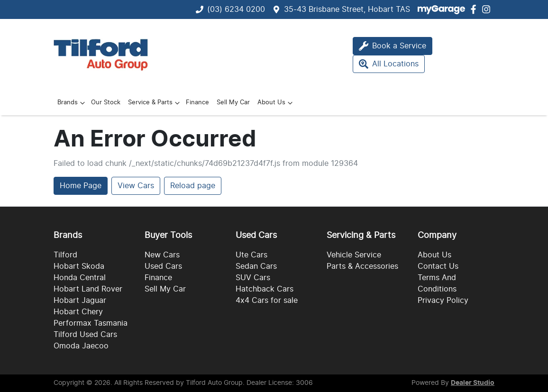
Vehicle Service (354, 255)
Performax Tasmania (91, 323)
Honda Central (80, 278)
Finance (197, 103)
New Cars (162, 255)
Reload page (193, 186)
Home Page (81, 186)
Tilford (65, 255)
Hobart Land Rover (88, 289)
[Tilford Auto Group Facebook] (475, 9)
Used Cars (163, 266)
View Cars (136, 186)
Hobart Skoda (79, 266)
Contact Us (438, 266)
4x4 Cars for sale (267, 301)
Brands (72, 103)
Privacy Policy (443, 301)
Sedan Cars (256, 266)
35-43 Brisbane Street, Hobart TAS (347, 9)
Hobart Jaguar (80, 301)
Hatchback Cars (265, 289)
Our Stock (106, 103)
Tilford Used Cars (85, 335)
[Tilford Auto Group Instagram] (488, 9)
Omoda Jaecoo (81, 346)
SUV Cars (253, 278)
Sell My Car (233, 103)
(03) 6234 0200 (236, 9)
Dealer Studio (473, 383)
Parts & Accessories (362, 266)
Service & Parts (155, 103)
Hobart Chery (78, 312)
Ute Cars (251, 255)
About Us (276, 103)
